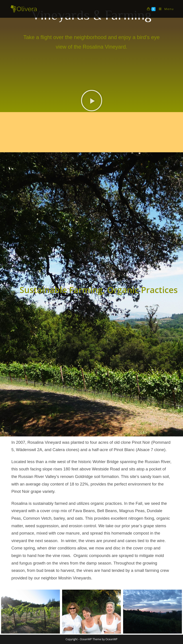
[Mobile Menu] (165, 9)
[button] (92, 101)
